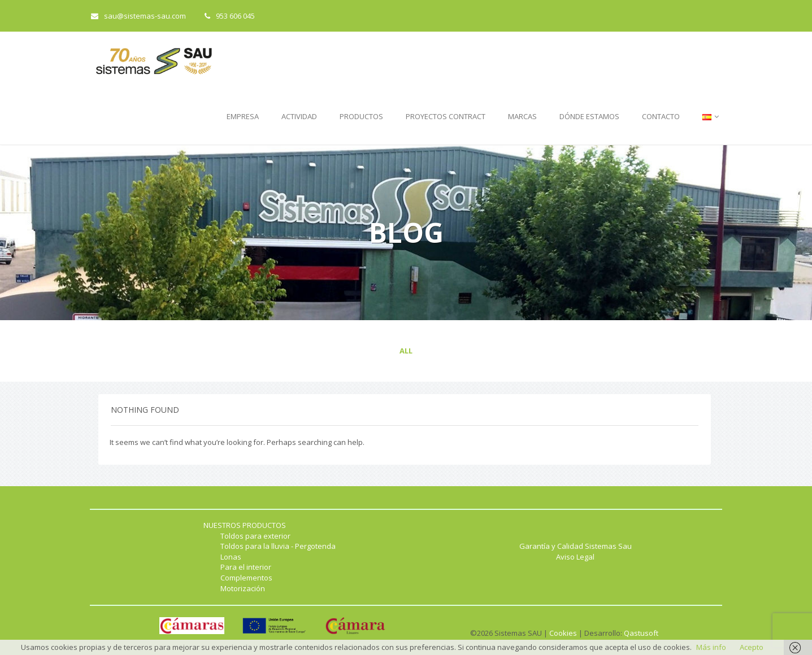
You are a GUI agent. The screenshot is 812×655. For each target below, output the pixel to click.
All (406, 351)
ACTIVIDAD (299, 116)
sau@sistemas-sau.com (138, 16)
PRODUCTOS (361, 116)
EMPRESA (243, 116)
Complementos (246, 578)
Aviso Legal (575, 557)
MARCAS (522, 116)
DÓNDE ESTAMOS (589, 116)
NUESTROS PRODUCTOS (245, 525)
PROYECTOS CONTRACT (446, 116)
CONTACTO (661, 116)
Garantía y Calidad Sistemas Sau (576, 546)
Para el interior (246, 567)
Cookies (563, 633)
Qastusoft (641, 633)
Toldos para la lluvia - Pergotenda (278, 546)
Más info (711, 647)
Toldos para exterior (255, 536)
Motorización (243, 588)
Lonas (231, 557)
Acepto (752, 647)
